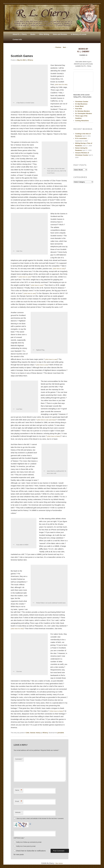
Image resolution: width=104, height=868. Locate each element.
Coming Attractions (82, 121)
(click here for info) (18, 628)
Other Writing (44, 34)
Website (18, 812)
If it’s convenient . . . (82, 138)
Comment (19, 759)
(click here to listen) (54, 436)
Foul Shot (79, 109)
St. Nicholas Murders (82, 111)
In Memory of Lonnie (79, 34)
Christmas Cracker (82, 102)
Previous (57, 47)
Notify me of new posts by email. (26, 846)
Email (19, 801)
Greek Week (79, 106)
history (38, 733)
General (33, 733)
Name (19, 790)
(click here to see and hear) (47, 420)
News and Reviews (60, 34)
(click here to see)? (38, 285)
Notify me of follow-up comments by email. (29, 842)
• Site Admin (59, 863)
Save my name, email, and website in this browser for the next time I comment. (40, 819)
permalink (61, 733)
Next (65, 47)
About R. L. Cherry (20, 34)
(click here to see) (59, 268)
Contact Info (17, 39)
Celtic (28, 733)
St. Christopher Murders (84, 113)
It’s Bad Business (81, 104)
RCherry (30, 60)
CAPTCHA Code (19, 838)
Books (33, 34)
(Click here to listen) (57, 711)
